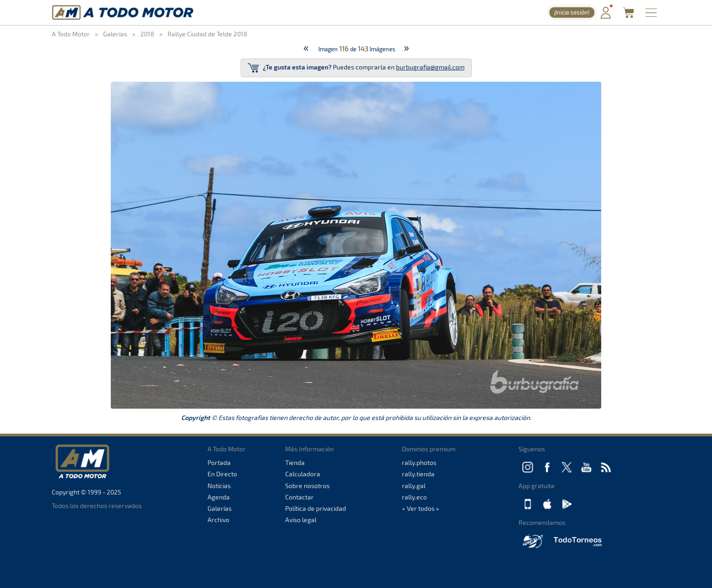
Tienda (295, 462)
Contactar (299, 497)
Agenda (219, 497)
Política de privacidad (316, 508)
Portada (219, 462)
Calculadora (303, 474)
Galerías (220, 508)
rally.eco (414, 497)
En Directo (222, 474)
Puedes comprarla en (356, 68)
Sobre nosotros (307, 486)
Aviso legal (301, 520)
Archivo (218, 520)
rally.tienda (418, 474)
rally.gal (414, 486)
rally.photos (419, 462)
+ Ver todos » (420, 508)
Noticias (219, 486)
